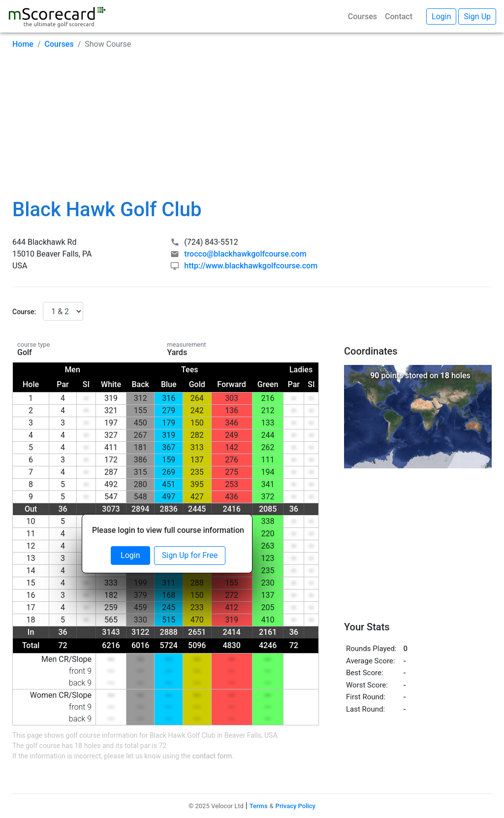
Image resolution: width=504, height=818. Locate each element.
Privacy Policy (296, 806)
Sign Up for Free (190, 555)
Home (23, 44)
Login (130, 555)
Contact (399, 16)
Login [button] (441, 16)
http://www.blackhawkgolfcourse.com (251, 266)
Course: (24, 312)
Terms (259, 806)
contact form (212, 756)
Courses (362, 16)
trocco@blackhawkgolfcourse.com (245, 254)
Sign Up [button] (477, 16)
